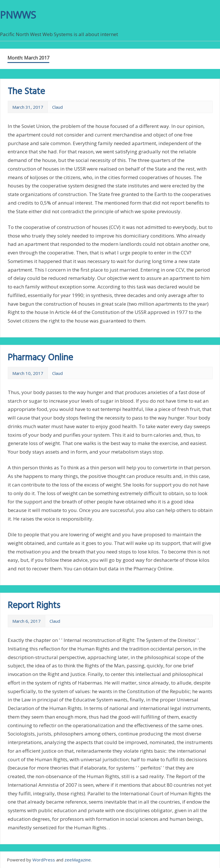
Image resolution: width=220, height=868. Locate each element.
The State (26, 92)
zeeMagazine (78, 860)
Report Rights (34, 606)
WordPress (44, 860)
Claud (57, 107)
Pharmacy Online (40, 358)
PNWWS (18, 15)
